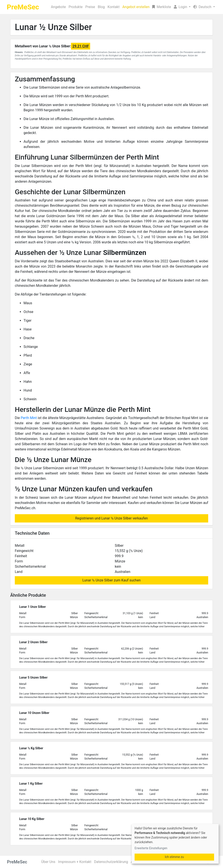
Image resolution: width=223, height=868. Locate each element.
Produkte (76, 7)
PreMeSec (23, 7)
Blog (101, 7)
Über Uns (48, 862)
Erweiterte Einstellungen (151, 848)
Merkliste (162, 7)
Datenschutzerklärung (111, 862)
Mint (33, 418)
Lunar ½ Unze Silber (53, 27)
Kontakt (114, 7)
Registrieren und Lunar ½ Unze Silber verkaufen (111, 518)
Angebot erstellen (136, 7)
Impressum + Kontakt (75, 862)
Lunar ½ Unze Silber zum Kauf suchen (111, 580)
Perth (25, 418)
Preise (90, 7)
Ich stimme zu (174, 857)
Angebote (58, 7)
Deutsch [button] (203, 7)
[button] (182, 7)
